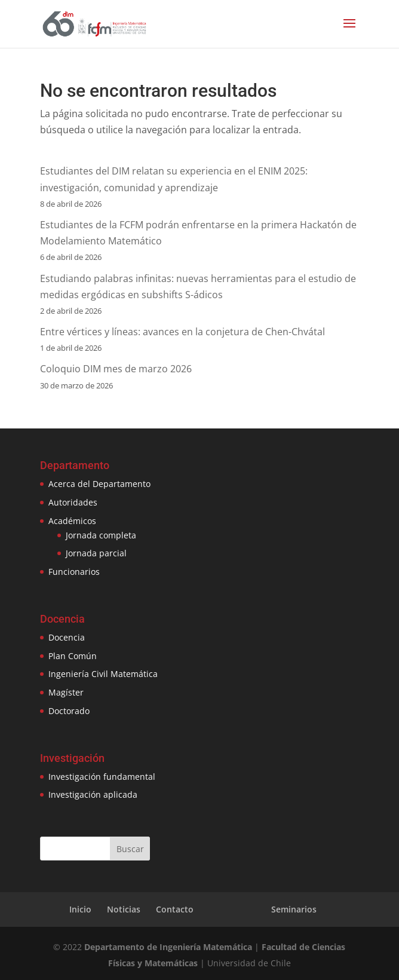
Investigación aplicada (93, 794)
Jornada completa (101, 535)
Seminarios (294, 909)
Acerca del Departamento (99, 484)
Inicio (80, 909)
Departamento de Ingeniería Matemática (168, 947)
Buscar (130, 849)
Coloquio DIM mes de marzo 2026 (116, 369)
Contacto (175, 909)
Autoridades (73, 502)
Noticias (124, 909)
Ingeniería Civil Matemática (103, 674)
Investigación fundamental (102, 777)
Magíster (66, 692)
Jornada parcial (96, 553)
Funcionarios (74, 572)
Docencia (67, 637)
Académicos (72, 521)
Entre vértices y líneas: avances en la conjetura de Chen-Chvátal (182, 332)
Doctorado (69, 711)
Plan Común (73, 656)
